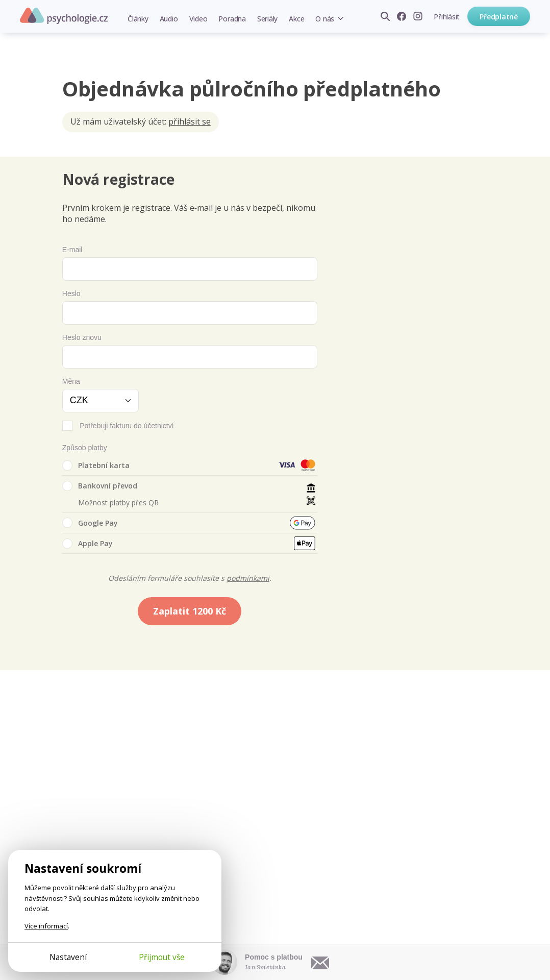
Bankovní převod (100, 486)
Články (138, 19)
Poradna (232, 19)
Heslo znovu (82, 337)
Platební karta (96, 465)
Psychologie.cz (64, 16)
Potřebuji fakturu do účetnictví (127, 426)
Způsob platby (85, 448)
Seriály (267, 19)
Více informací (46, 926)
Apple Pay (87, 544)
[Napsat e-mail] (320, 962)
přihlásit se (190, 121)
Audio (169, 19)
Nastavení (68, 957)
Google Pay (90, 523)
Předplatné (499, 17)
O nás (325, 19)
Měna (71, 381)
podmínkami (248, 578)
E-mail (72, 250)
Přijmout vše (162, 957)
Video (198, 19)
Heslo (71, 293)
